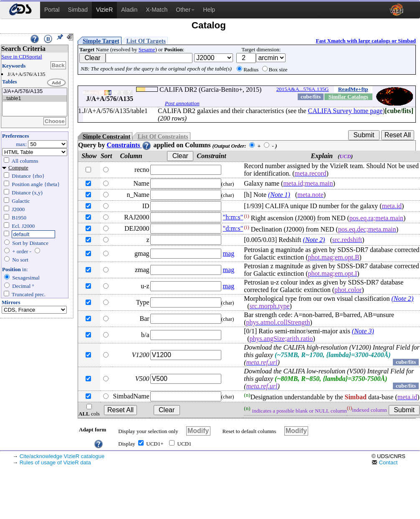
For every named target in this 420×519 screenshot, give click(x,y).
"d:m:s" (233, 228)
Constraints (129, 145)
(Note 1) (279, 195)
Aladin (129, 10)
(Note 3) (363, 331)
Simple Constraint (106, 136)
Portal (52, 10)
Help (209, 10)
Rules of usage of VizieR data (55, 462)
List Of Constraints (163, 136)
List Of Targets (146, 41)
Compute (18, 168)
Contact (385, 462)
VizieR (104, 10)
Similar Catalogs (348, 97)
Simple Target (101, 41)
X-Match (157, 10)
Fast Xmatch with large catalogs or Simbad (366, 41)
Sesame (147, 49)
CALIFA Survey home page (345, 111)
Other (185, 10)
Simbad (78, 10)
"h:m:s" (233, 217)
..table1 (35, 99)
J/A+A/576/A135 (35, 92)
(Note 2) (314, 240)
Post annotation (182, 103)
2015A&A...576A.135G (303, 89)
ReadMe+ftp (353, 89)
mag (229, 253)
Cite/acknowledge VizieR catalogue (62, 456)
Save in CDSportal (22, 57)
